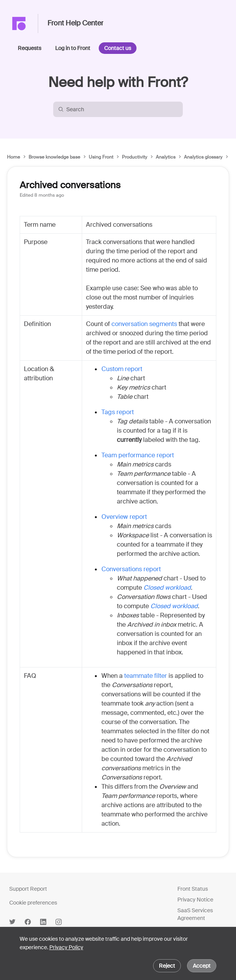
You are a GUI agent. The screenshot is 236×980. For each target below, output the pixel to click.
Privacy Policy (66, 947)
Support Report (28, 889)
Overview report (124, 517)
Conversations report (131, 569)
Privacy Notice (195, 900)
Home (13, 157)
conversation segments (144, 324)
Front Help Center (75, 23)
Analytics (166, 157)
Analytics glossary (203, 157)
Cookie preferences (33, 903)
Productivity (135, 157)
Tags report (118, 412)
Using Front (101, 157)
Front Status (193, 889)
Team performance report (138, 455)
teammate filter (146, 676)
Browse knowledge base (54, 157)
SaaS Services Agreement (195, 914)
